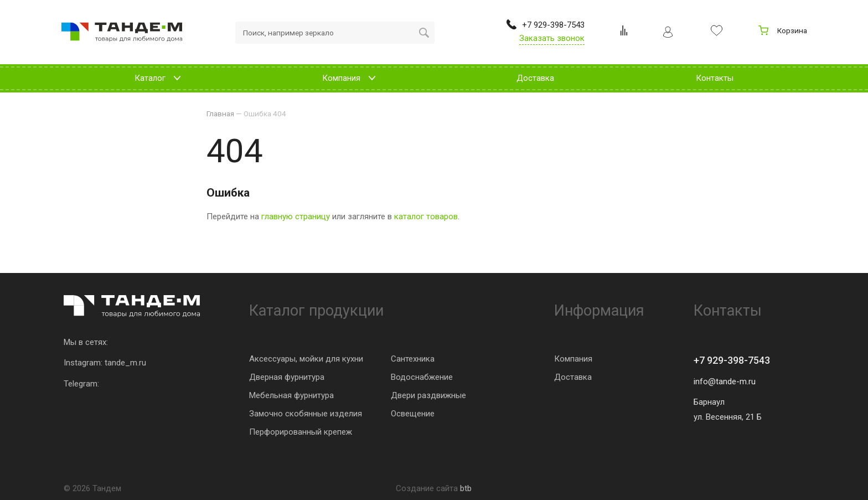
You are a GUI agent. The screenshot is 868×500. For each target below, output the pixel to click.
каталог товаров (426, 217)
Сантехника (413, 359)
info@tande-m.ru (725, 382)
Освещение (413, 414)
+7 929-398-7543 (732, 360)
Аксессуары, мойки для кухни (306, 359)
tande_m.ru (125, 363)
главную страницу (296, 217)
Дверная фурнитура (287, 377)
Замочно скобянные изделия (306, 414)
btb (466, 488)
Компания (573, 359)
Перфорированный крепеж (301, 432)
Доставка (573, 377)
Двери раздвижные (428, 395)
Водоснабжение (422, 377)
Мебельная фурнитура (291, 395)
